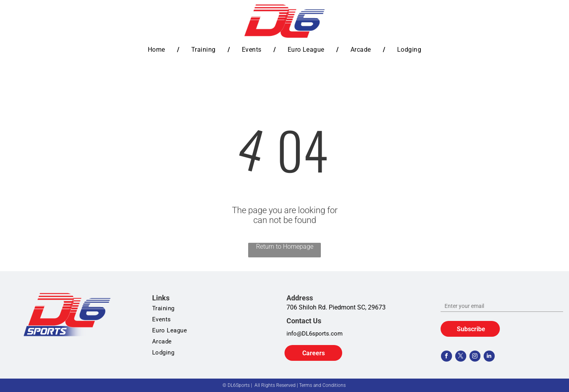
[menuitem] (158, 50)
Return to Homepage (285, 247)
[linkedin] (489, 357)
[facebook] (447, 357)
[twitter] (461, 357)
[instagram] (475, 357)
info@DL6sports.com (315, 334)
